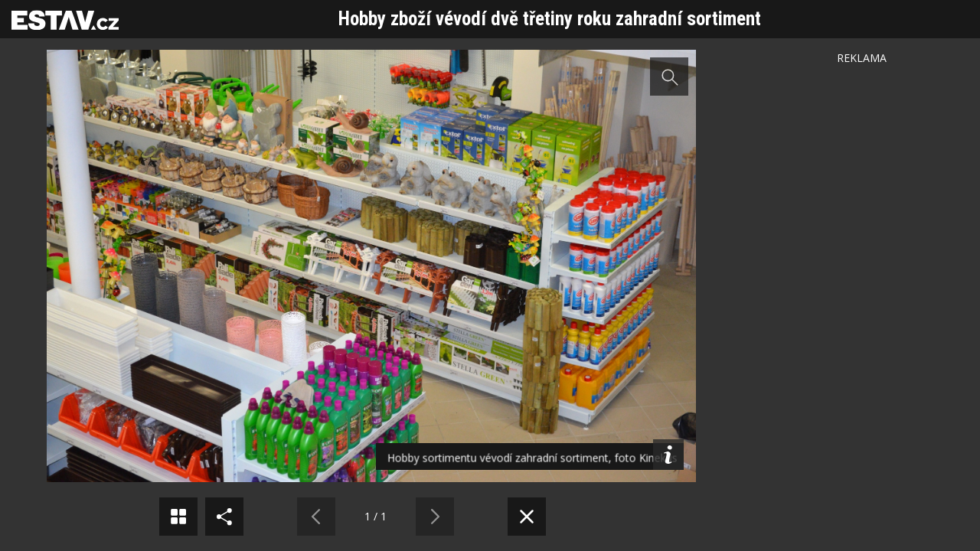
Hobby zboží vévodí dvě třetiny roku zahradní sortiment (550, 19)
